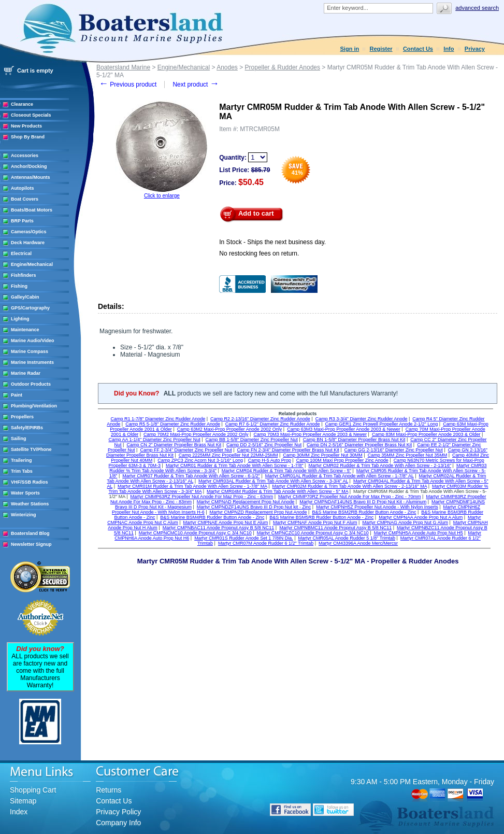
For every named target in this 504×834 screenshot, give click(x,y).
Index (19, 812)
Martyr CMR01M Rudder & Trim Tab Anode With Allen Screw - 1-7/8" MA (192, 486)
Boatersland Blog (30, 533)
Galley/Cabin (25, 297)
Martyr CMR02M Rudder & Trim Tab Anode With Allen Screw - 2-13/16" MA (350, 486)
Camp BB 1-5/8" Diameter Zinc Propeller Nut (252, 440)
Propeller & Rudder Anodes (283, 67)
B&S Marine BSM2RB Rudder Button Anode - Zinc (364, 512)
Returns (109, 790)
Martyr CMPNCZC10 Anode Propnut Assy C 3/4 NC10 (313, 533)
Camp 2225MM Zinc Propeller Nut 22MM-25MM (228, 455)
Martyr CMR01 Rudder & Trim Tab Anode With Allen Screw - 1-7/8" (235, 465)
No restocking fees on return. (259, 253)
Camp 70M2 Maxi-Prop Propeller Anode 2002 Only (196, 434)
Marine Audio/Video (33, 341)
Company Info (118, 823)
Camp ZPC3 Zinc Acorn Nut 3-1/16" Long (200, 460)
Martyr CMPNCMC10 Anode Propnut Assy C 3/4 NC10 (195, 533)
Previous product (128, 84)
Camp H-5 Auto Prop (270, 460)
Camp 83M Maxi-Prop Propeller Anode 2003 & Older (426, 434)
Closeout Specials (31, 115)
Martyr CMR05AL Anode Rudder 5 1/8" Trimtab (347, 538)
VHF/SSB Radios (30, 482)
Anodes (227, 67)
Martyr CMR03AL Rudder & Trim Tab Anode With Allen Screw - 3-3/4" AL (273, 481)
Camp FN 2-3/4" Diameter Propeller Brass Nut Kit (288, 450)
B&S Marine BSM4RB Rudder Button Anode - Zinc (212, 517)
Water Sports (25, 493)
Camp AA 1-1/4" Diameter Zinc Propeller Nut (154, 440)
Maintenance (25, 330)
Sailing (19, 439)
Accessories (25, 156)
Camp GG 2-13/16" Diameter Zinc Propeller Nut (394, 450)
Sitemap (23, 801)
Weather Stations (30, 504)
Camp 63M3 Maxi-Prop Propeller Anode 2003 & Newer (344, 429)
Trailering (21, 460)
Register (381, 49)
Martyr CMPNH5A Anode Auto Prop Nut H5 (419, 533)
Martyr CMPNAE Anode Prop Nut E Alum (226, 522)
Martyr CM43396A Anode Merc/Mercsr (358, 543)
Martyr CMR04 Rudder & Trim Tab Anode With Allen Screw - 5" (286, 471)
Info (449, 49)
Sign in (350, 49)
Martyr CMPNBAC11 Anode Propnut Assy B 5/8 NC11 (219, 528)
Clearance (22, 104)
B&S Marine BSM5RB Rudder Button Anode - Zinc (321, 517)
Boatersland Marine (123, 67)
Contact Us (418, 49)
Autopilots (23, 188)
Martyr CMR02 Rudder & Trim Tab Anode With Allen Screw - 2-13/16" (380, 465)
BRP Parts (22, 221)
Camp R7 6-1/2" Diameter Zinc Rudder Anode (273, 424)
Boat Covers (25, 199)
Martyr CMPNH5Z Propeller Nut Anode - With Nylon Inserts (377, 507)
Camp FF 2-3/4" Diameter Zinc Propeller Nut (186, 450)
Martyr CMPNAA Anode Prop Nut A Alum (421, 517)
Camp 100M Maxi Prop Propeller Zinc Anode (342, 460)
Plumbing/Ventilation (34, 406)
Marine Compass (30, 351)
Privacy (475, 49)
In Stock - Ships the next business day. (272, 242)
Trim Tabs (22, 471)
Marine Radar (26, 373)
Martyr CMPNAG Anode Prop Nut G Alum (405, 522)
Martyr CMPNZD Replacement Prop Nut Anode (258, 512)
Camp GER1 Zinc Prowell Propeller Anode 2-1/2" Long (381, 424)
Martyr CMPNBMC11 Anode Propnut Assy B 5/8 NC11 (335, 528)
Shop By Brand (28, 137)
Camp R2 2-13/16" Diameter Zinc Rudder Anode (260, 419)
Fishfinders (24, 275)
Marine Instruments (32, 362)
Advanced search (477, 8)
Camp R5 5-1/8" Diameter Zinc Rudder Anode (173, 424)
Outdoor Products (31, 384)
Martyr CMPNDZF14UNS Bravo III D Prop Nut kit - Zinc (254, 507)
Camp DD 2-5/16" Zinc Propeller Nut (264, 445)
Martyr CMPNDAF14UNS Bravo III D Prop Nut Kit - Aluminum (363, 502)
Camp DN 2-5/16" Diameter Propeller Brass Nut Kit (359, 445)
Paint (17, 395)
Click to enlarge (162, 196)
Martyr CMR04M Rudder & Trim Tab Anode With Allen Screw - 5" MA (277, 491)
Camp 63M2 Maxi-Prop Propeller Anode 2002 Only (230, 429)
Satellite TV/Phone (31, 449)
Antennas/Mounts (31, 177)
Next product (196, 84)
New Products (26, 126)
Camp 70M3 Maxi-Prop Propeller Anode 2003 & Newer (310, 434)
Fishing (19, 286)
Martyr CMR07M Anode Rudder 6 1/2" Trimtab (266, 543)
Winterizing (23, 515)
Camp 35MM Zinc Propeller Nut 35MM (408, 455)
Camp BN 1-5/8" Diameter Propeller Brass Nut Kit (354, 440)
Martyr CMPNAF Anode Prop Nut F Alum (315, 522)
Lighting (20, 319)
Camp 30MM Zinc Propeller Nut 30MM (323, 455)
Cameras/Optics (29, 232)
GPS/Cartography (30, 308)
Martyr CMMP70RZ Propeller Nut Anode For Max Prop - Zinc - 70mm (350, 497)
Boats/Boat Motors (32, 210)
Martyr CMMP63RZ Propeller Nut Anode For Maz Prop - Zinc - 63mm (202, 497)
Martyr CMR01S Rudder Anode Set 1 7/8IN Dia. (244, 538)
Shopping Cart (33, 790)
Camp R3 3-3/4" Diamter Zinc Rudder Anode (362, 419)
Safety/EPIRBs (27, 428)
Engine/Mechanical (32, 264)
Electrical (21, 253)
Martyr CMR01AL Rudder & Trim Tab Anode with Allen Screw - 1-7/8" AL (340, 476)
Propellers (22, 417)
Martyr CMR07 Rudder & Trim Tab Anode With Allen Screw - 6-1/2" (191, 476)
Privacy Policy (118, 812)
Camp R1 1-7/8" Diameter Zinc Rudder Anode (158, 419)
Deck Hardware (28, 243)
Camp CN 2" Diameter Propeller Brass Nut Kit (174, 445)
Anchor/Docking (29, 166)
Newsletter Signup (31, 544)
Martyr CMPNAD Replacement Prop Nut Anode (246, 502)
